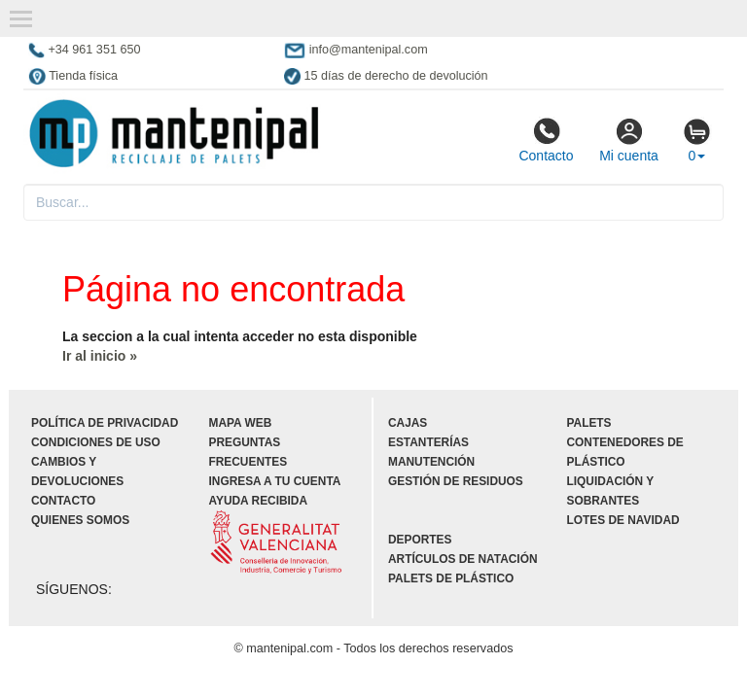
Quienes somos (80, 520)
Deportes (420, 540)
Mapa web (241, 423)
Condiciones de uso (96, 442)
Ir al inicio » (100, 356)
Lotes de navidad (623, 520)
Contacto (546, 140)
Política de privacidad (105, 423)
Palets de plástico (451, 578)
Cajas (408, 423)
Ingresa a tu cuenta (275, 481)
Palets (589, 423)
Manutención (431, 462)
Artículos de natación (462, 559)
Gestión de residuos (456, 481)
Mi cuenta (629, 140)
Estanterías (428, 442)
